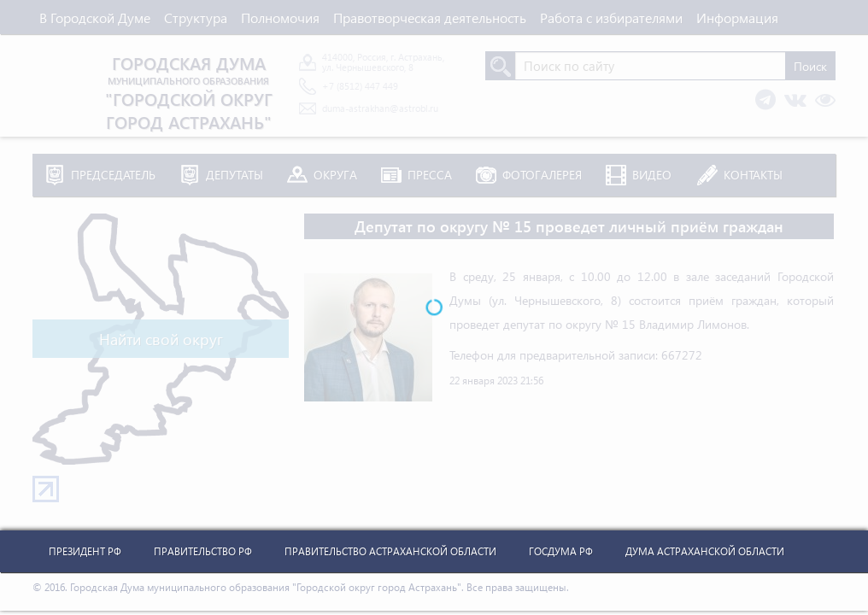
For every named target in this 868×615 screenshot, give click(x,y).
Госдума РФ (561, 551)
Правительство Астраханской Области (390, 551)
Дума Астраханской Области (705, 551)
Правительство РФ (203, 551)
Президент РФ (85, 551)
